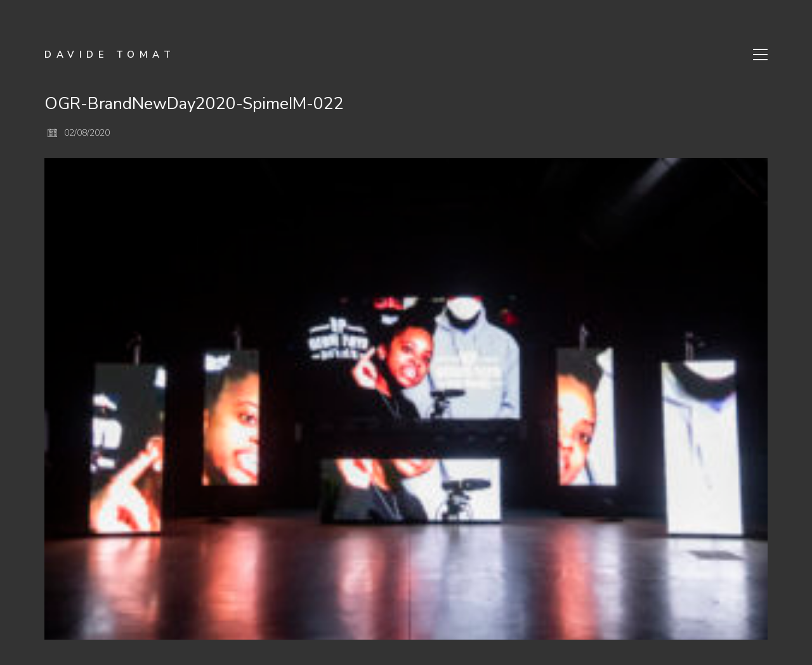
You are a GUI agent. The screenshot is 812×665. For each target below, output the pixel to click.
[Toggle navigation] (760, 55)
